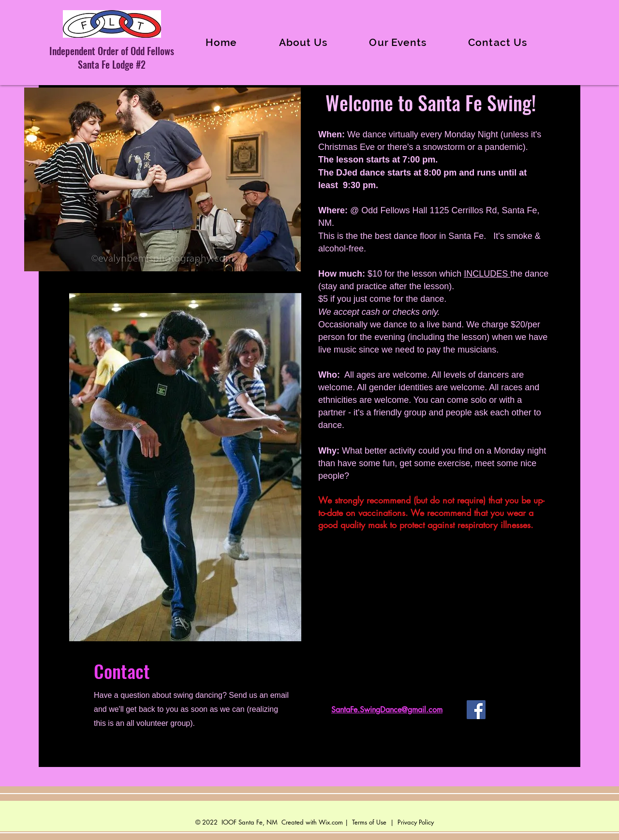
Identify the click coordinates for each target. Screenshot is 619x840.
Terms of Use (369, 822)
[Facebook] (476, 710)
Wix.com (331, 822)
